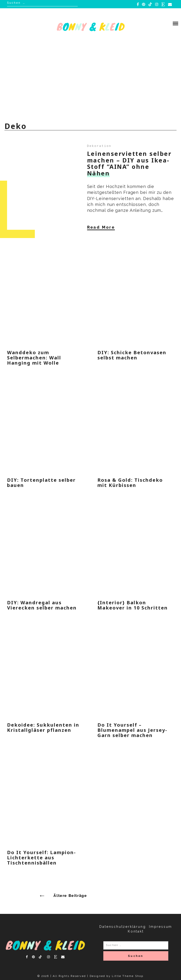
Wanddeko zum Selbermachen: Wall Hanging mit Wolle (34, 358)
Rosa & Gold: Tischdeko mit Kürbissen (130, 483)
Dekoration (99, 146)
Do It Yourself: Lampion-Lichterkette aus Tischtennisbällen (42, 858)
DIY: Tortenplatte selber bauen (41, 483)
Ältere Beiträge (70, 896)
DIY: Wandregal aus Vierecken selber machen (42, 605)
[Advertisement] (90, 81)
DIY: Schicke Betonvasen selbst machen (132, 355)
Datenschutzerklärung (123, 927)
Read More (101, 227)
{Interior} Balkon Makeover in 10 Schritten (133, 605)
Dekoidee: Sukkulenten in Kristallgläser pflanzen (43, 727)
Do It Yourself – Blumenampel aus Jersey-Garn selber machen (132, 730)
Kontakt (136, 931)
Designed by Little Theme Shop (117, 976)
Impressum (161, 927)
